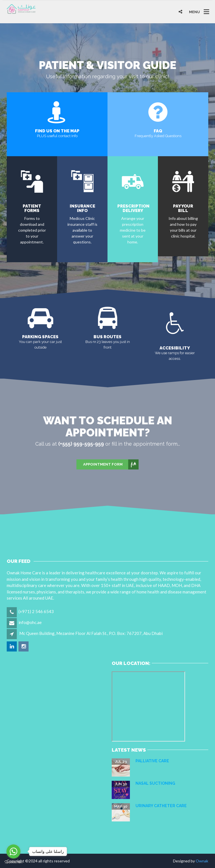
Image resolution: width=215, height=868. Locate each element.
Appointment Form (111, 464)
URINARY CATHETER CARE (161, 806)
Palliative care (152, 761)
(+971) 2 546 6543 (36, 611)
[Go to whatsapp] (13, 851)
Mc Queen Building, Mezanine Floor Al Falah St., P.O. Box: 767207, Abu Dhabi (91, 633)
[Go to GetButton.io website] (13, 862)
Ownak (202, 861)
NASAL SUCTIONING (155, 783)
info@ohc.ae (30, 622)
